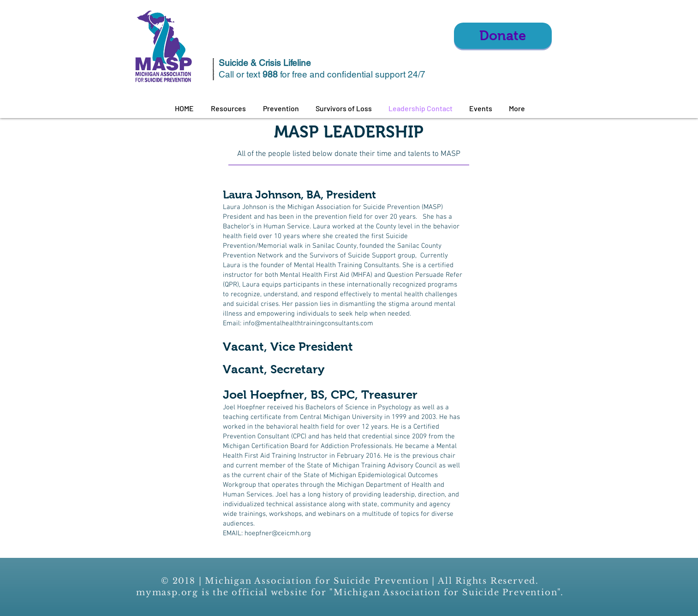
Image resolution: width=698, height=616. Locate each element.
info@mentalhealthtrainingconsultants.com (308, 323)
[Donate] (503, 36)
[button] (229, 108)
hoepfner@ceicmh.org (278, 533)
